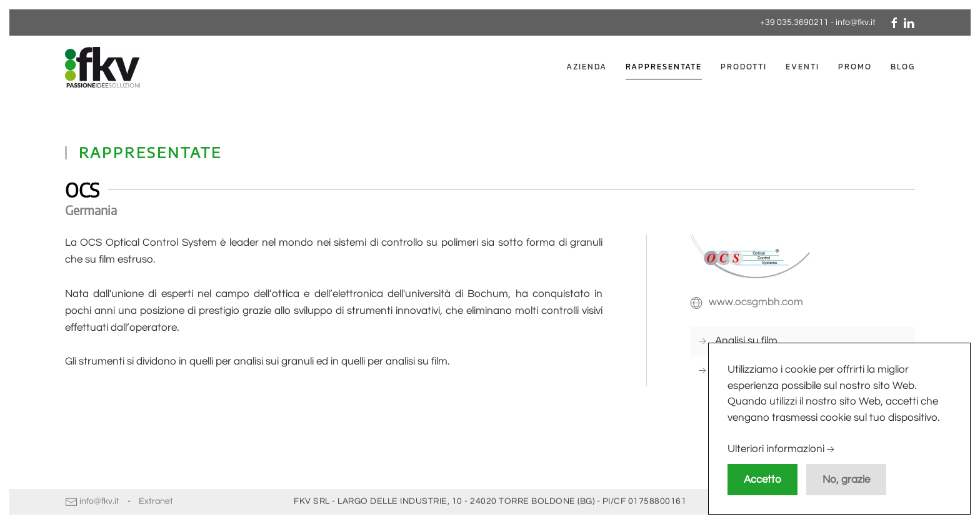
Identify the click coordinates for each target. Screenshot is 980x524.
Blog (903, 67)
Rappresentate (664, 67)
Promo (855, 67)
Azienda (587, 67)
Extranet (156, 500)
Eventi (802, 67)
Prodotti (744, 67)
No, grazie (846, 480)
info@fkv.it (856, 23)
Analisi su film (746, 341)
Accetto (762, 480)
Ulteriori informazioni (782, 450)
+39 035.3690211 (794, 23)
